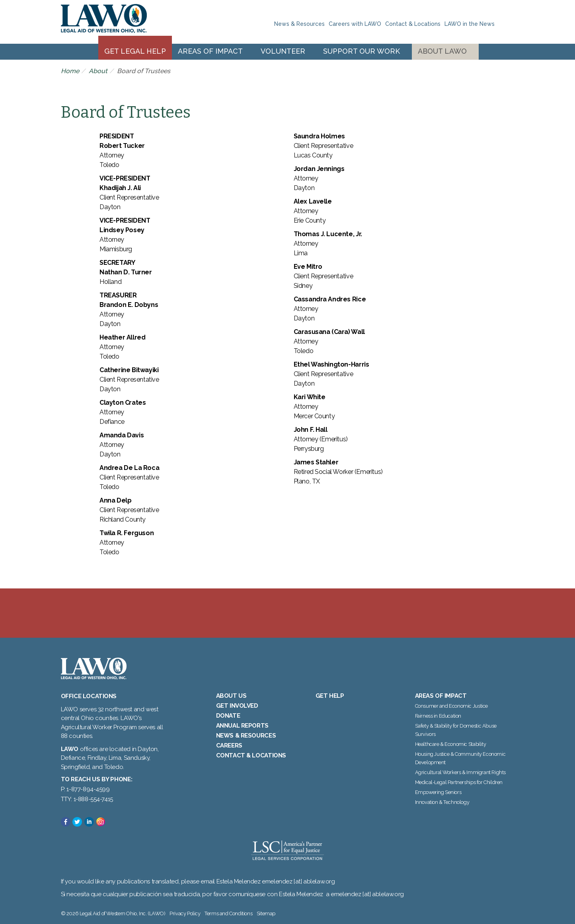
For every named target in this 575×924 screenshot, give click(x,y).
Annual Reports (242, 726)
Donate (228, 716)
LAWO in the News (470, 24)
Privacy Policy (185, 913)
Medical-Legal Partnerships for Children (459, 782)
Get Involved (237, 706)
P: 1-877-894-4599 (85, 789)
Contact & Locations (413, 24)
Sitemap (266, 913)
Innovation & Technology (442, 802)
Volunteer (283, 51)
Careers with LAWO (355, 24)
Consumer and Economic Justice (451, 706)
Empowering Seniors (438, 792)
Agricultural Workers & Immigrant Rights (460, 772)
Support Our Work (362, 51)
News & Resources (299, 24)
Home (70, 71)
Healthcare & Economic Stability (451, 744)
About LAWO (442, 51)
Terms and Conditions (228, 913)
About (98, 71)
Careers (229, 745)
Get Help (330, 696)
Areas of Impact (210, 51)
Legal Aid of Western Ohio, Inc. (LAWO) (104, 22)
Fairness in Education (438, 716)
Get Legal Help (135, 51)
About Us (231, 696)
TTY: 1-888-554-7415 (87, 799)
